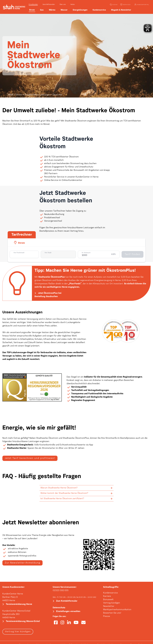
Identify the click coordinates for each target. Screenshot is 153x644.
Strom (19, 95)
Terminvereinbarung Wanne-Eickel (23, 621)
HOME (11, 95)
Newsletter (109, 606)
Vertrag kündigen (112, 603)
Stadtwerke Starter (17, 448)
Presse (107, 616)
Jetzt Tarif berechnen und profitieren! (30, 458)
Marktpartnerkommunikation (117, 610)
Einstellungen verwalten (68, 611)
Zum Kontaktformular (67, 601)
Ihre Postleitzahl (19, 253)
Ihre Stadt (48, 253)
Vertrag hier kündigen (18, 632)
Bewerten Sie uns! (112, 613)
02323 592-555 (61, 591)
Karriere (107, 596)
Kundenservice (110, 593)
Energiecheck (26, 445)
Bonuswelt (108, 600)
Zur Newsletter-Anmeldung (22, 563)
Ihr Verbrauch (86, 253)
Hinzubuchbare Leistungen (37, 95)
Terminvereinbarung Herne (19, 604)
